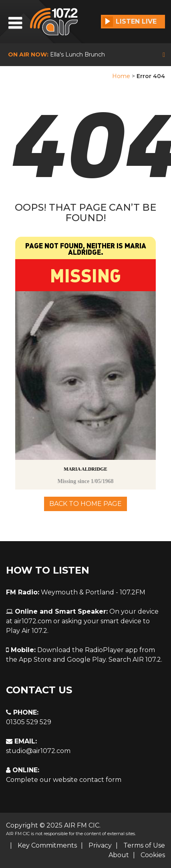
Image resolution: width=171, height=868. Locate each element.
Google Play (86, 660)
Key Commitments (47, 845)
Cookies (153, 855)
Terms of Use (144, 845)
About (119, 855)
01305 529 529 (29, 722)
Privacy (100, 845)
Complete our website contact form (64, 780)
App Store (35, 660)
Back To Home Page (85, 504)
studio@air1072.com (38, 751)
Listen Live (130, 22)
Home (121, 76)
